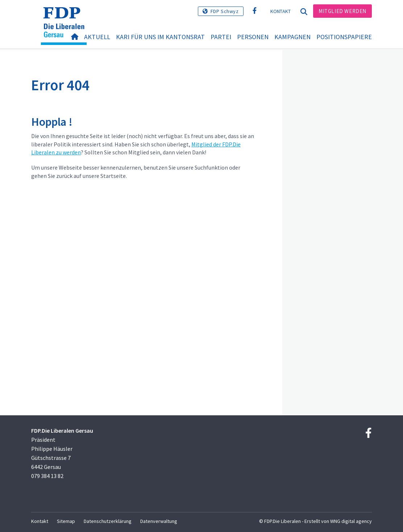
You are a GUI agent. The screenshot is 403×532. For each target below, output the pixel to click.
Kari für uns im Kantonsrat (160, 37)
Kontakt (281, 11)
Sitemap (66, 521)
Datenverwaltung (159, 521)
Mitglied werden (342, 11)
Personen (253, 37)
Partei (221, 37)
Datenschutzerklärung (108, 521)
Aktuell (97, 37)
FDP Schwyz (225, 11)
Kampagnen (292, 37)
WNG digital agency (351, 521)
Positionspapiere (344, 37)
